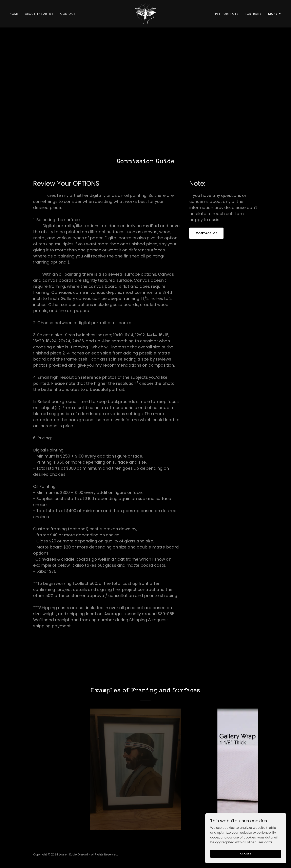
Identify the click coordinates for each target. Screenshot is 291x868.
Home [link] (14, 14)
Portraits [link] (253, 14)
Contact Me (206, 233)
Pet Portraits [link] (227, 14)
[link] (145, 13)
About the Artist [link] (39, 14)
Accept (246, 862)
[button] (275, 14)
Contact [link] (68, 14)
